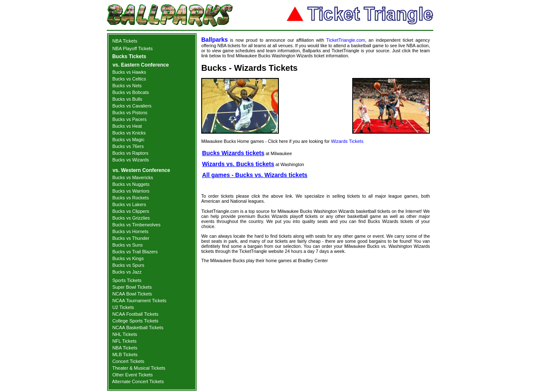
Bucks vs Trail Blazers (135, 252)
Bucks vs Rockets (131, 198)
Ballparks (215, 40)
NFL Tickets (124, 341)
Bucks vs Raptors (130, 153)
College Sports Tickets (135, 321)
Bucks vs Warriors (131, 191)
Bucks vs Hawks (129, 72)
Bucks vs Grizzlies (131, 218)
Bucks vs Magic (128, 140)
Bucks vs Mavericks (133, 177)
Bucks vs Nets (127, 86)
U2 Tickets (123, 307)
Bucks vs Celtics (129, 79)
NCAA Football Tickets (135, 314)
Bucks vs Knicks (129, 133)
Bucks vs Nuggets (131, 184)
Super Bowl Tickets (132, 287)
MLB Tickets (125, 354)
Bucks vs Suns (127, 245)
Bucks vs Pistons (130, 113)
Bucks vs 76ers (128, 146)
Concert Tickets (128, 361)
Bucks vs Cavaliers (132, 106)
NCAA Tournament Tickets (139, 301)
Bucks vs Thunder (131, 238)
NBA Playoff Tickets (132, 48)
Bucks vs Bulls (127, 99)
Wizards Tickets (347, 141)
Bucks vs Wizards (131, 160)
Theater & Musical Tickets (139, 368)
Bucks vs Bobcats (131, 92)
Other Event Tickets (132, 375)
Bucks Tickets (129, 56)
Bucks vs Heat (127, 126)
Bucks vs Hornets (130, 231)
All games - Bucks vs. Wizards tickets (255, 175)
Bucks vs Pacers (129, 119)
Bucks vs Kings (128, 258)
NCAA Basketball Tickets (138, 328)
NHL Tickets (125, 334)
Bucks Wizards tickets (233, 153)
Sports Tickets (127, 280)
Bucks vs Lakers (129, 204)
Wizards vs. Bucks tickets (238, 164)
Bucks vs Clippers (131, 211)
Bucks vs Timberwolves (136, 225)
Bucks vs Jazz (127, 272)
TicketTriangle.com (346, 40)
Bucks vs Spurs (128, 265)
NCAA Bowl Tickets (132, 294)
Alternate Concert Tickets (138, 381)
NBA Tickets (125, 41)
